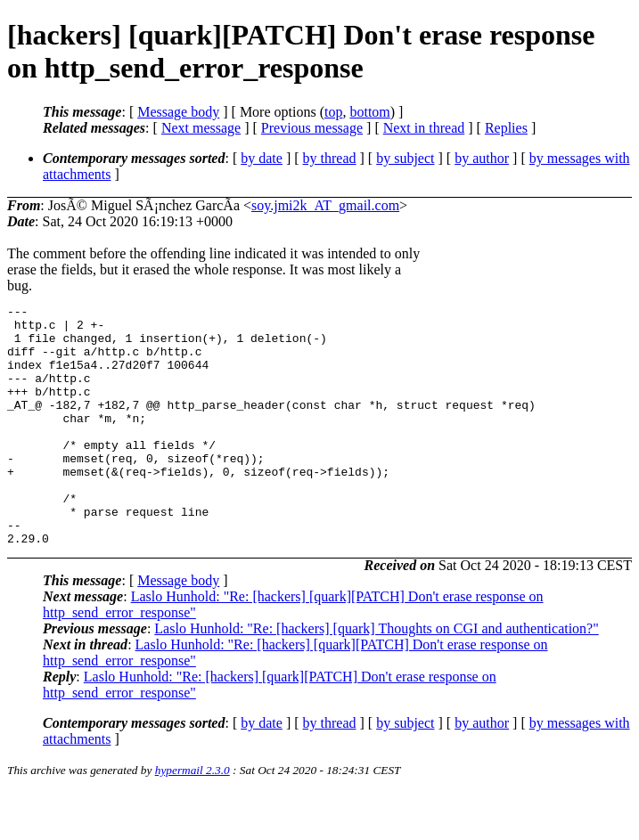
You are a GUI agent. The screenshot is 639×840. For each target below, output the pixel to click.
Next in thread (424, 128)
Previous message (312, 128)
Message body (178, 112)
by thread (330, 158)
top (333, 112)
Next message (201, 128)
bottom (369, 112)
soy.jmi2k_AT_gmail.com (325, 205)
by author (482, 158)
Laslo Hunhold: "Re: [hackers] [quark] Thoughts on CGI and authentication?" (376, 677)
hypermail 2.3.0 (193, 818)
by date (262, 158)
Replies (506, 128)
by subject (405, 158)
